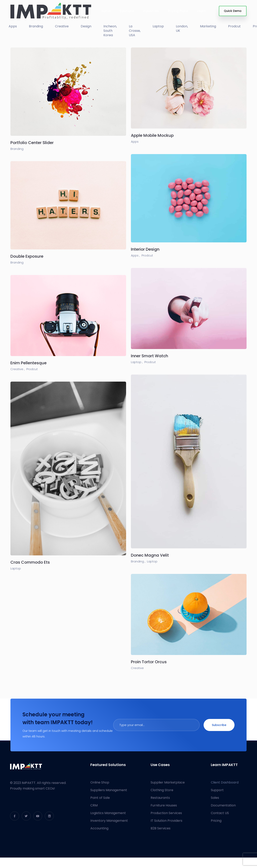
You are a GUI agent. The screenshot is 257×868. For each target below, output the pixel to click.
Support (217, 790)
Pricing (216, 821)
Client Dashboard (225, 782)
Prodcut (147, 255)
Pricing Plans (178, 11)
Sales (215, 798)
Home (106, 11)
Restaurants (160, 798)
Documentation (223, 805)
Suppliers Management (109, 790)
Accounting (99, 828)
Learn (201, 11)
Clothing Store (162, 790)
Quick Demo (233, 11)
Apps (135, 142)
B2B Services (161, 828)
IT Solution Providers (166, 821)
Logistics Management (108, 813)
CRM (94, 805)
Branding (17, 149)
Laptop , (137, 362)
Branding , (138, 561)
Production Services (166, 813)
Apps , (135, 255)
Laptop (152, 561)
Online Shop (100, 782)
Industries (151, 11)
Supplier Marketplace (168, 782)
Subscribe (219, 725)
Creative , (18, 369)
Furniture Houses (164, 805)
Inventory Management (109, 821)
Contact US (220, 813)
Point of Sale (100, 798)
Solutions (127, 11)
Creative (137, 668)
